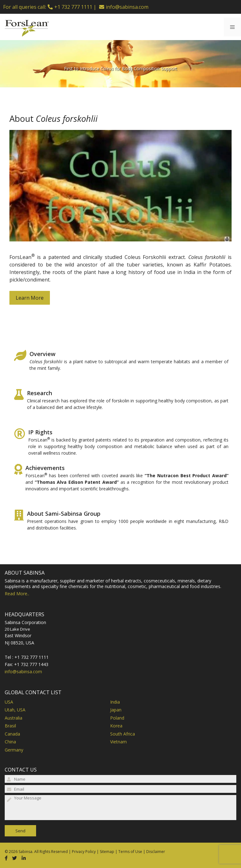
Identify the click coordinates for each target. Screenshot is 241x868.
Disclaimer (156, 852)
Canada (12, 734)
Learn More (30, 298)
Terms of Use (130, 852)
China (10, 742)
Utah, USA (15, 710)
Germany (14, 750)
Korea (116, 726)
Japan (116, 710)
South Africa (123, 734)
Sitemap (107, 852)
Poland (117, 718)
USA (9, 702)
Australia (13, 718)
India (115, 702)
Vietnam (118, 742)
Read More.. (17, 594)
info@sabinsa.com (127, 7)
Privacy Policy (84, 852)
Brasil (10, 726)
